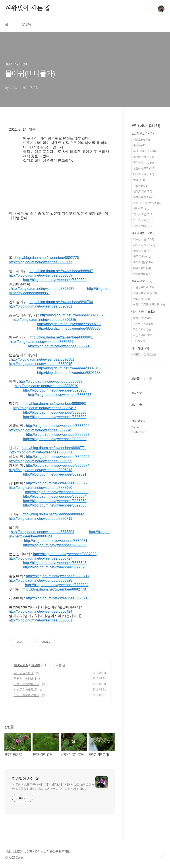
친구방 (140, 341)
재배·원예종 (143, 226)
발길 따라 (142, 330)
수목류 (142, 145)
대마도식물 (142, 268)
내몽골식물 (142, 274)
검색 (151, 9)
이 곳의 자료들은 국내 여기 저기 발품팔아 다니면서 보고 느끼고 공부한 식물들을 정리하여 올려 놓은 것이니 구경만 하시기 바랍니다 (53, 787)
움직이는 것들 (144, 324)
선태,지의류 (143, 191)
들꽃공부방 (142, 281)
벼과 (139, 180)
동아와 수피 (144, 163)
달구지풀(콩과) (24, 673)
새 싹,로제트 (145, 151)
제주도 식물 (144, 245)
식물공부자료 (144, 287)
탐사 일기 (142, 318)
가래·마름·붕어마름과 (148, 203)
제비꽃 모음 (143, 214)
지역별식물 (143, 233)
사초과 (141, 186)
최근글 (135, 379)
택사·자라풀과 (144, 197)
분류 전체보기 (146, 126)
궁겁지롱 (142, 299)
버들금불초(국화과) (27, 695)
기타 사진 (140, 348)
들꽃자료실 (21, 665)
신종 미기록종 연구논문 (149, 305)
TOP (161, 853)
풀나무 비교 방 (145, 293)
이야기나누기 (143, 312)
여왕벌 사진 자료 (145, 355)
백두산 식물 (144, 239)
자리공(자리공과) (25, 690)
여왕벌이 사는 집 (28, 9)
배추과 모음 (144, 174)
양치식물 (142, 209)
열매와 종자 (144, 157)
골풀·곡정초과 (144, 168)
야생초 (36, 665)
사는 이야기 (143, 335)
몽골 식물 (142, 257)
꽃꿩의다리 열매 (25, 679)
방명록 (26, 24)
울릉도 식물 (143, 251)
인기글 (148, 379)
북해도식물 (143, 262)
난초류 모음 (143, 220)
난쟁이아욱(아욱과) (27, 684)
